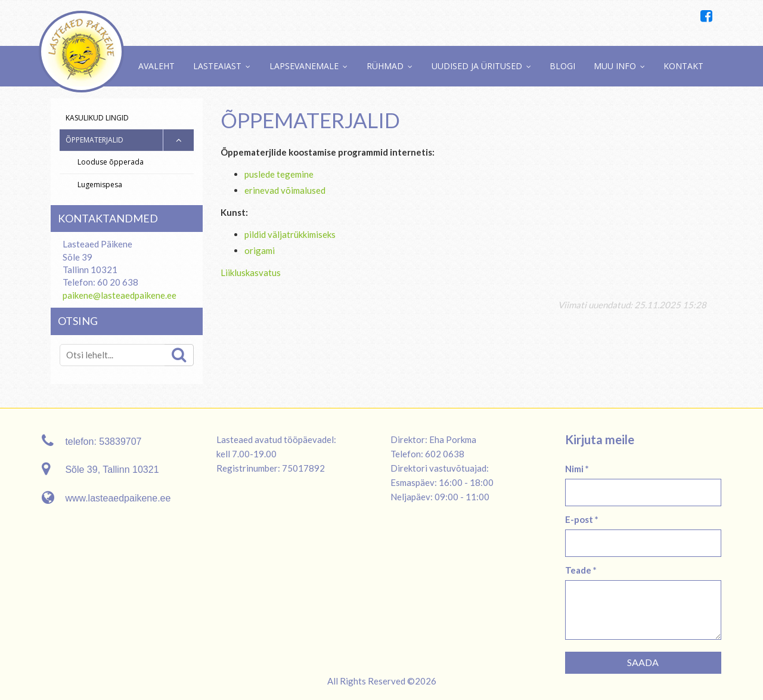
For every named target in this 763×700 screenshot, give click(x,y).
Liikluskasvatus (251, 272)
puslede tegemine (279, 174)
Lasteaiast (217, 66)
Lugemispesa (100, 185)
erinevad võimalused (285, 190)
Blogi (562, 66)
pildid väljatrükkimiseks (290, 234)
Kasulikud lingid (97, 118)
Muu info (615, 66)
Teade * (581, 570)
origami (260, 250)
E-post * (582, 519)
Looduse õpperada (111, 162)
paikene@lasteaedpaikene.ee (120, 295)
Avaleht (156, 66)
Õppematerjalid (94, 140)
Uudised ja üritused (477, 66)
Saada (643, 662)
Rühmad (385, 66)
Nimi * (577, 469)
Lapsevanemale (304, 66)
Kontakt (683, 66)
